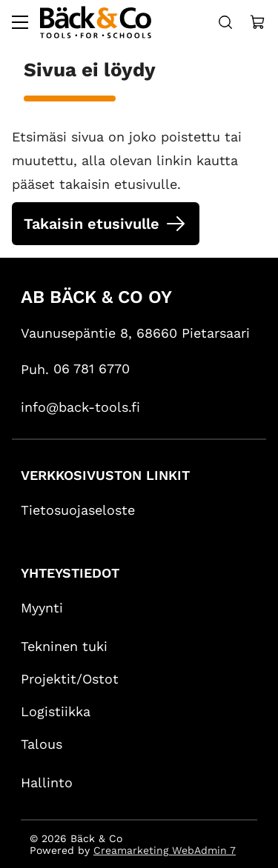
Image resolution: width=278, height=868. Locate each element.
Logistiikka (56, 711)
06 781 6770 (92, 368)
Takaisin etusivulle (92, 224)
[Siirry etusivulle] (96, 22)
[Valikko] (20, 22)
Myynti (42, 608)
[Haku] (225, 22)
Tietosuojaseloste (78, 510)
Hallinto (47, 782)
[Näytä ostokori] (258, 22)
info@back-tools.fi (80, 407)
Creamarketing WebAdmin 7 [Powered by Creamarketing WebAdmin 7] (165, 850)
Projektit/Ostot (70, 679)
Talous (42, 744)
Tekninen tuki (64, 646)
